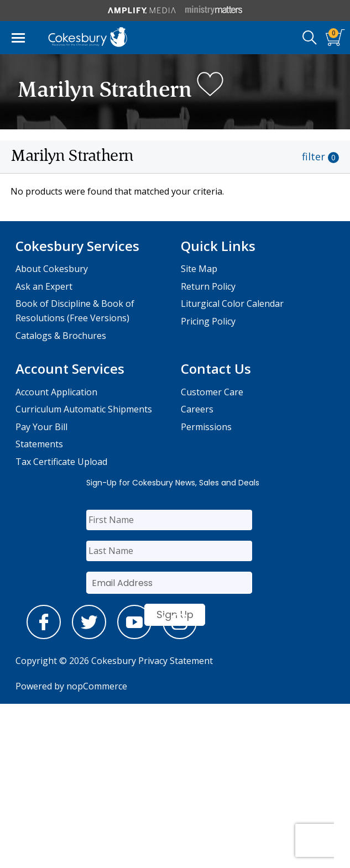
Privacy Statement (176, 661)
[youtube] (134, 636)
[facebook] (44, 636)
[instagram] (180, 636)
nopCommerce (97, 686)
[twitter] (89, 636)
